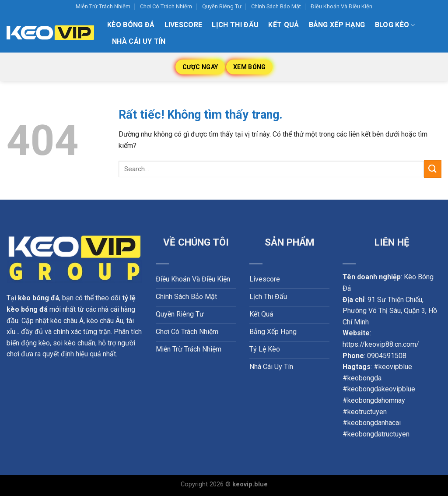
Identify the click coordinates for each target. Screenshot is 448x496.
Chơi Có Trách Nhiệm (166, 6)
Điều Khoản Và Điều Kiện (341, 6)
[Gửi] (433, 169)
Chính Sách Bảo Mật (276, 6)
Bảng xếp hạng (337, 25)
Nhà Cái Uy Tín (139, 41)
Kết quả (283, 25)
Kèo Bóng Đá (131, 25)
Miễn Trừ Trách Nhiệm (103, 6)
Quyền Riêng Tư (222, 6)
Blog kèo (395, 25)
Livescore (184, 25)
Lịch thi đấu (235, 25)
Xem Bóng (249, 67)
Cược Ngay (200, 67)
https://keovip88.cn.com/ (381, 344)
